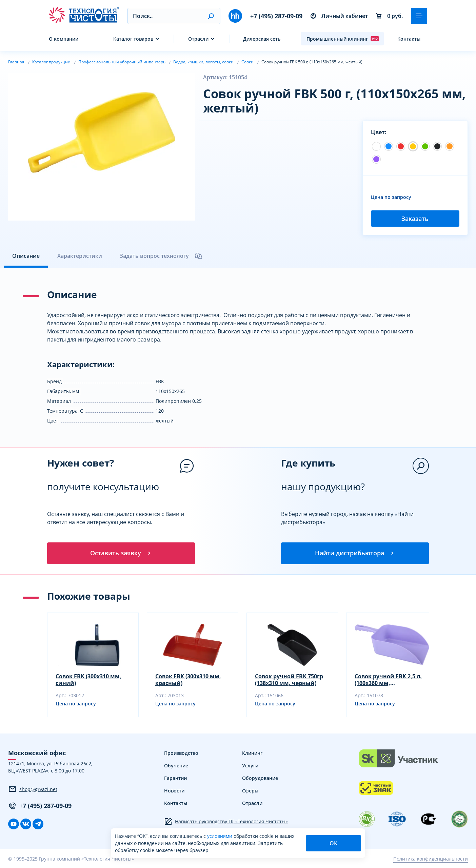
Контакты (409, 39)
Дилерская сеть (262, 39)
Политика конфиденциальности (431, 859)
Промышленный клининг (343, 39)
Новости (174, 791)
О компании (64, 39)
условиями (220, 836)
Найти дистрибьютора (355, 553)
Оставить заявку (121, 553)
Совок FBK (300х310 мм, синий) (88, 680)
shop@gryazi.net (33, 789)
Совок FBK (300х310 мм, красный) (188, 680)
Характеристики (80, 256)
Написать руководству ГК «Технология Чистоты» (226, 822)
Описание (26, 256)
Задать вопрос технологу (161, 256)
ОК (333, 843)
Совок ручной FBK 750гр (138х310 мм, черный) (289, 680)
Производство (181, 753)
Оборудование (260, 778)
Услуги (250, 766)
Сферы (250, 791)
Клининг (252, 753)
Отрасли (198, 39)
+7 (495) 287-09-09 (276, 16)
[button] (211, 16)
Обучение (176, 766)
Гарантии (175, 778)
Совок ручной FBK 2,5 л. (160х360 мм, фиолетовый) (388, 680)
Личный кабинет (339, 16)
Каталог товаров (133, 39)
